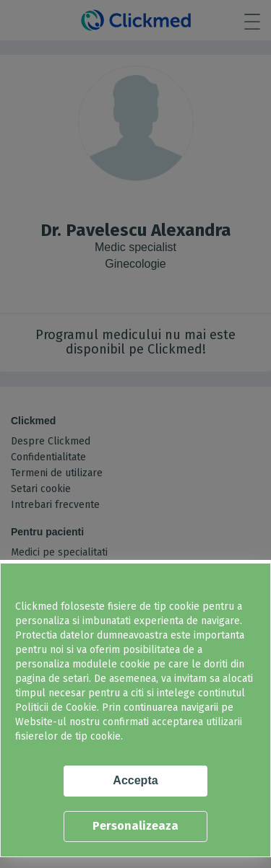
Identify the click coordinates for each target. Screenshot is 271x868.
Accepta (135, 780)
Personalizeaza (135, 826)
